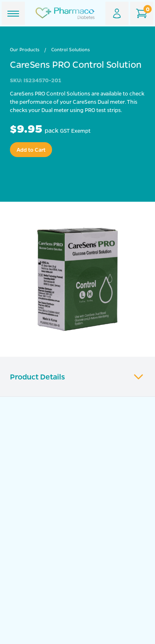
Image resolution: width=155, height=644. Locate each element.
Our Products (25, 49)
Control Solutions (70, 49)
